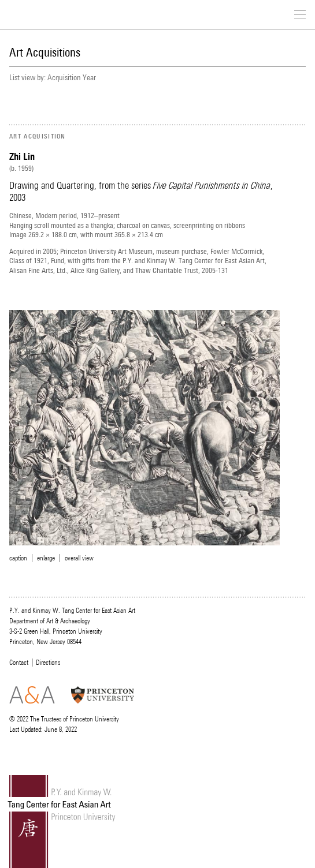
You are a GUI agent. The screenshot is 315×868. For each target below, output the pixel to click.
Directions (48, 663)
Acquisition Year (72, 77)
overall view (79, 558)
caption (18, 558)
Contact (19, 663)
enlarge (46, 558)
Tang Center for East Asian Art (55, 15)
